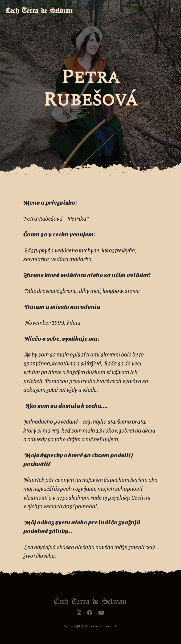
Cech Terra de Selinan (39, 9)
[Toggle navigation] (172, 9)
